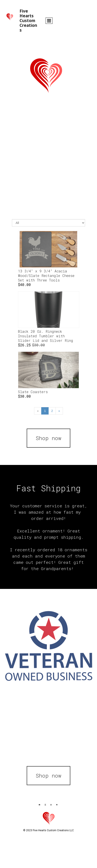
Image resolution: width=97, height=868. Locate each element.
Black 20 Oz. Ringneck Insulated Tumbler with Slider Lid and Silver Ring (46, 336)
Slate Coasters (33, 392)
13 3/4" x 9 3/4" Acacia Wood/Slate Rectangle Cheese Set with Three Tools (46, 276)
